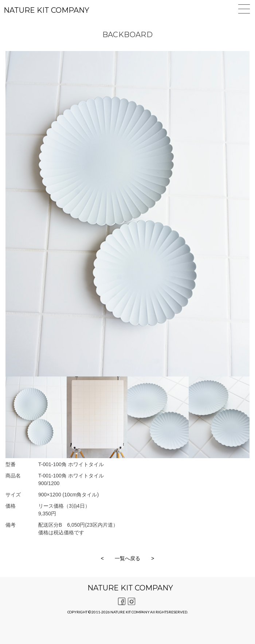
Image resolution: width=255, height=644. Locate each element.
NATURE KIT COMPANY (46, 10)
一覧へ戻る (127, 558)
